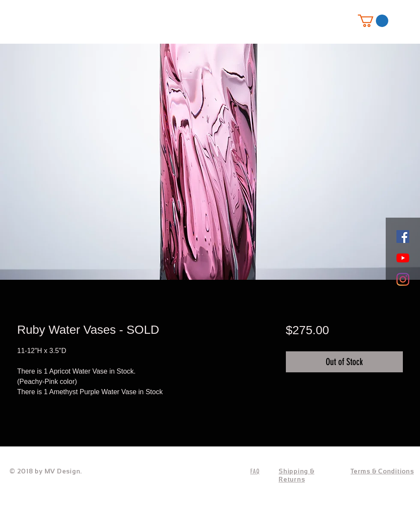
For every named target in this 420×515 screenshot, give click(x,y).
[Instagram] (403, 279)
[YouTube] (403, 258)
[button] (373, 21)
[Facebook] (403, 237)
